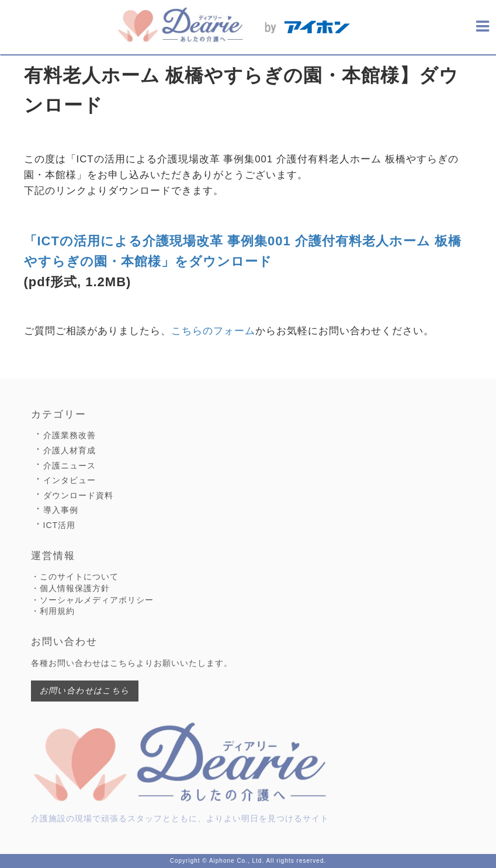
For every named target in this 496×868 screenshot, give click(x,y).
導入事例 (61, 510)
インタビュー (70, 480)
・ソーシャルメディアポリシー (92, 600)
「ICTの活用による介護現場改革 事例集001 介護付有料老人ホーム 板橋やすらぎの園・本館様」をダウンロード (243, 251)
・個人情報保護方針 (70, 588)
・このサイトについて (75, 577)
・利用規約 (53, 611)
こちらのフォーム (213, 331)
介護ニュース (70, 466)
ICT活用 (60, 525)
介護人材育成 (70, 450)
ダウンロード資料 (78, 495)
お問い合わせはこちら (85, 690)
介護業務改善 (70, 435)
